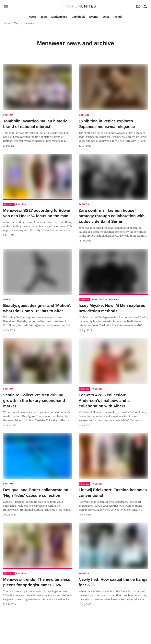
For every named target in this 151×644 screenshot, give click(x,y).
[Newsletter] (138, 6)
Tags (17, 23)
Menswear (29, 23)
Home (7, 23)
